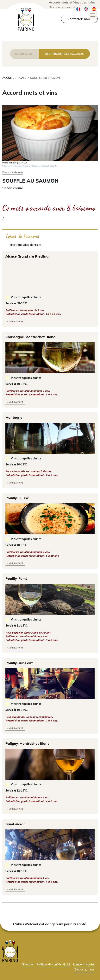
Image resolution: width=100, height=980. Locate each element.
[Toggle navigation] (93, 15)
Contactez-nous (79, 19)
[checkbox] (50, 245)
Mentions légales (84, 964)
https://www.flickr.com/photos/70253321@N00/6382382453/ (30, 166)
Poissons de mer (13, 172)
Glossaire (28, 964)
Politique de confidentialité (53, 964)
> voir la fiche (15, 322)
